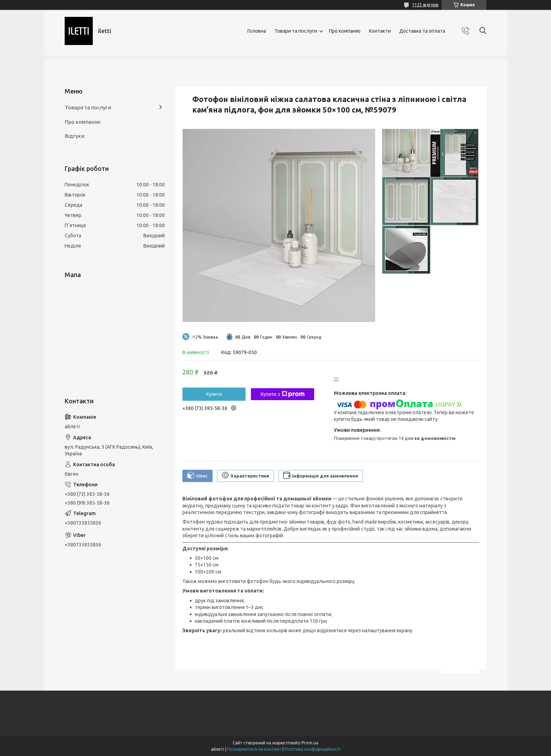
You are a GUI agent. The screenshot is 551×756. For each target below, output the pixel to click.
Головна (257, 31)
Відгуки (74, 136)
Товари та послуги (296, 31)
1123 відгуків (425, 5)
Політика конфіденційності (313, 749)
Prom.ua (310, 743)
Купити (214, 394)
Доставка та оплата (422, 31)
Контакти (380, 31)
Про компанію (345, 31)
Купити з (282, 394)
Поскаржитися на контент (254, 749)
